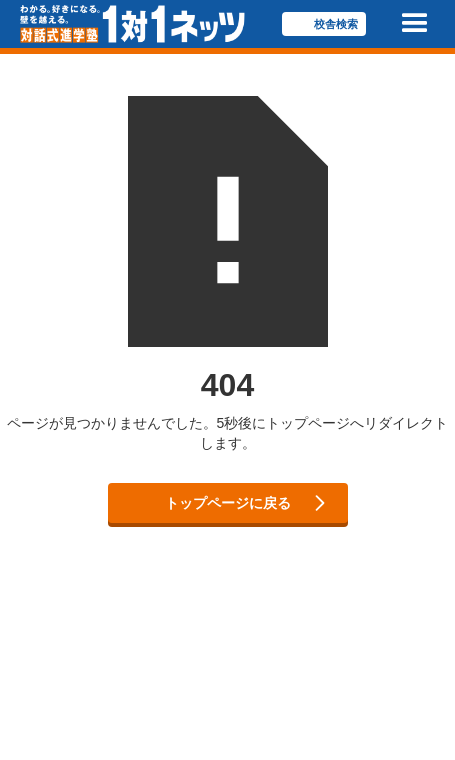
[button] (415, 24)
